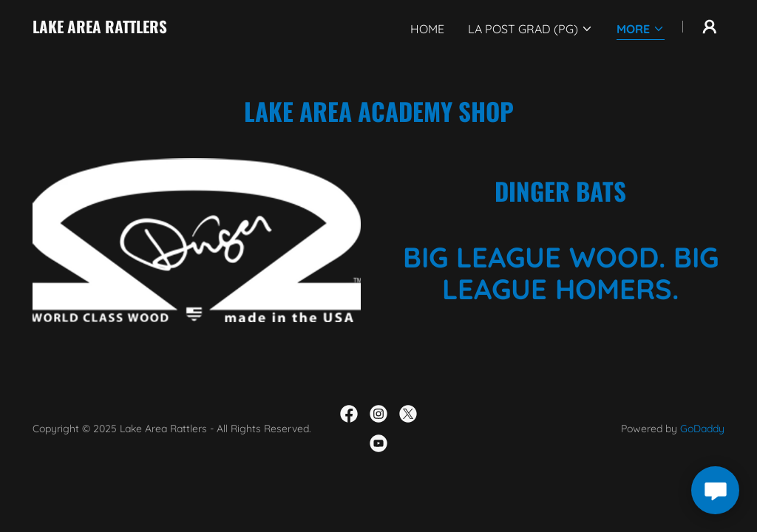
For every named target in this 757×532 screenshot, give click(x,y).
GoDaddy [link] (702, 429)
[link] (100, 29)
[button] (530, 29)
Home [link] (427, 29)
